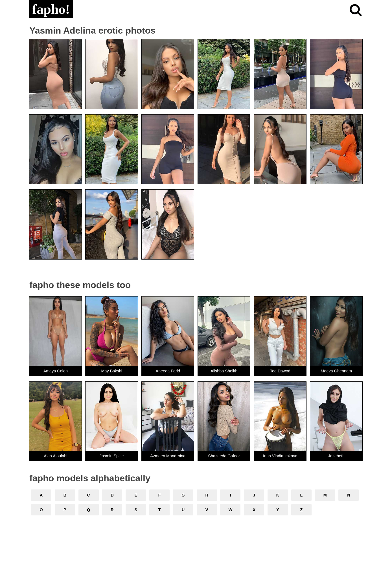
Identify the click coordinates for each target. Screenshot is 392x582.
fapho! (51, 9)
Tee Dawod (280, 371)
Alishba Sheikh (224, 371)
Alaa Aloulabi (55, 456)
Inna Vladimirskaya (280, 456)
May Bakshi (112, 371)
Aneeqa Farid (168, 371)
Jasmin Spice (112, 456)
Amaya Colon (56, 371)
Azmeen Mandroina (168, 456)
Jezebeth (336, 456)
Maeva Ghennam (336, 371)
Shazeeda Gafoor (224, 456)
